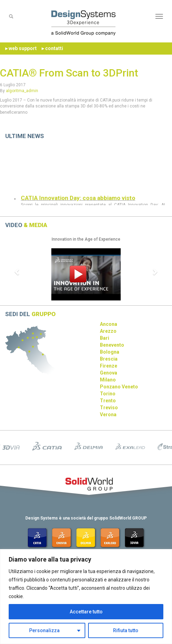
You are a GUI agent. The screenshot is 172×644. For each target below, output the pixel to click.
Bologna (110, 352)
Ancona (109, 324)
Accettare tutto (86, 612)
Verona (108, 414)
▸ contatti (52, 48)
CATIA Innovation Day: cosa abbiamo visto (78, 200)
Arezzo (108, 331)
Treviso (109, 408)
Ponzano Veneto (119, 387)
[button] (17, 272)
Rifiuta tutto (126, 630)
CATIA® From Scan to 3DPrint (69, 73)
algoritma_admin (22, 91)
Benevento (112, 345)
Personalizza (44, 630)
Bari (105, 338)
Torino (108, 394)
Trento (108, 401)
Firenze (109, 366)
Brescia (109, 359)
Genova (109, 373)
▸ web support (21, 48)
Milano (108, 380)
